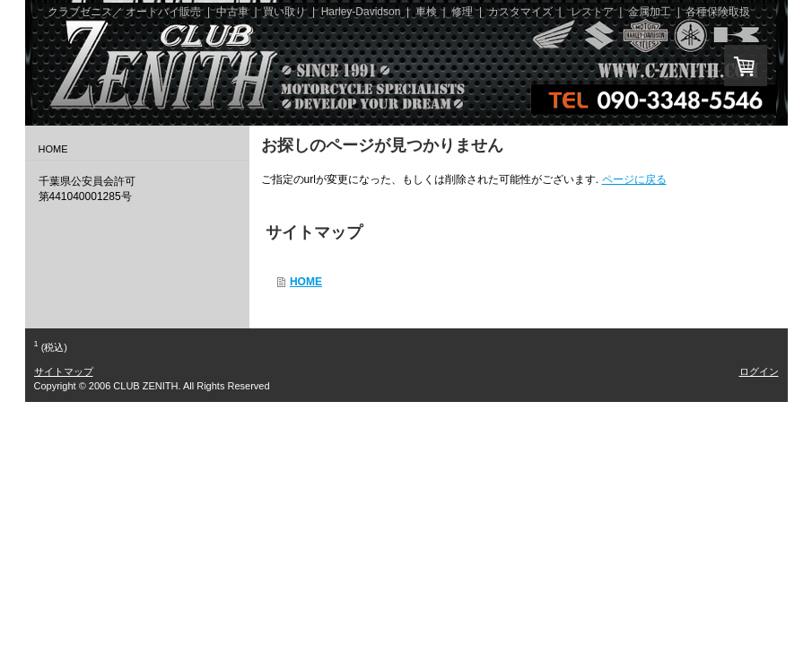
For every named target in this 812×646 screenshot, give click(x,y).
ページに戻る (634, 179)
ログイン (759, 371)
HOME (306, 282)
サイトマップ (64, 371)
